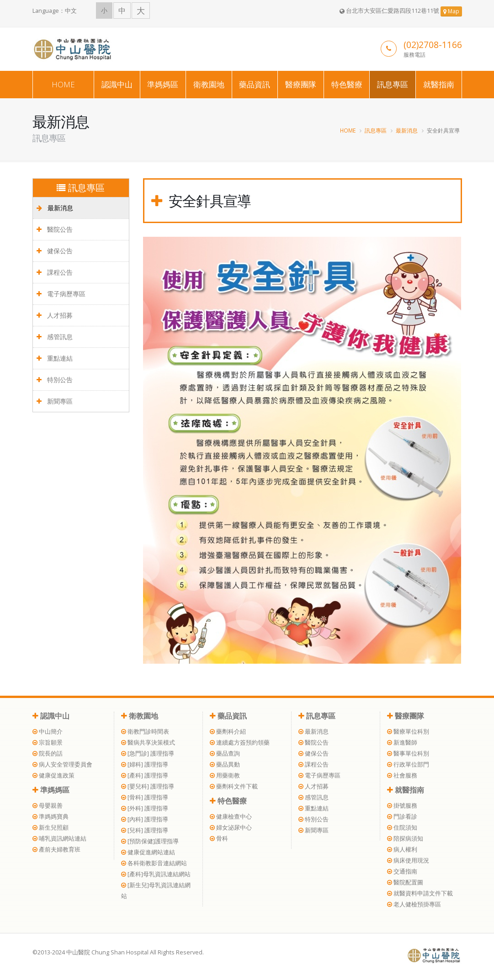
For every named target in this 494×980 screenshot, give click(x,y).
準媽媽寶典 (50, 817)
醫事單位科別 (408, 754)
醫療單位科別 (408, 732)
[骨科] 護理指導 (145, 797)
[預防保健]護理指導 (150, 841)
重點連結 (55, 358)
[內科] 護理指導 (145, 819)
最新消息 (407, 130)
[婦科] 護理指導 (145, 764)
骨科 (219, 839)
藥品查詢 (225, 754)
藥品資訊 (255, 84)
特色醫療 (347, 84)
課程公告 (55, 272)
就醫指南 (439, 84)
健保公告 (55, 251)
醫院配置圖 (405, 882)
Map (451, 11)
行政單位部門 (408, 764)
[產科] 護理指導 (145, 775)
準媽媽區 (163, 84)
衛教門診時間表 (145, 732)
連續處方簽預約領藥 (240, 743)
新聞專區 (55, 401)
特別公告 (55, 380)
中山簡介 (48, 732)
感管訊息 (55, 337)
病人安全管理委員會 (62, 764)
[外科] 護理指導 (145, 808)
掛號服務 (402, 806)
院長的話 (48, 754)
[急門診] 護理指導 (148, 754)
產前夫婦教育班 (56, 850)
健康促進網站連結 (148, 852)
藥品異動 (225, 764)
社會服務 (402, 775)
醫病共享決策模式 (148, 743)
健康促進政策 (53, 775)
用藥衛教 (225, 775)
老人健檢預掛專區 (414, 904)
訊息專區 (393, 84)
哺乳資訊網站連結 (59, 839)
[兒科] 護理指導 (145, 830)
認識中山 (117, 84)
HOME (63, 84)
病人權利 (402, 850)
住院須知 (402, 828)
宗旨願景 (48, 743)
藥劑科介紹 (228, 732)
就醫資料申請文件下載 (420, 893)
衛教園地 (209, 84)
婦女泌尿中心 (231, 828)
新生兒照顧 (50, 828)
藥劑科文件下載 (234, 786)
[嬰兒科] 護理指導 (148, 786)
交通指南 (402, 871)
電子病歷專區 (61, 294)
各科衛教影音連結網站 (154, 863)
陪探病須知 (405, 839)
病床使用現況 (408, 860)
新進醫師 (402, 743)
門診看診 (402, 817)
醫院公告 (55, 229)
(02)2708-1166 (433, 45)
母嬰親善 (48, 806)
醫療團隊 (301, 84)
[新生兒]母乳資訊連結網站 (156, 891)
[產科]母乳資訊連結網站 (156, 874)
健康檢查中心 (231, 817)
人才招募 (55, 315)
